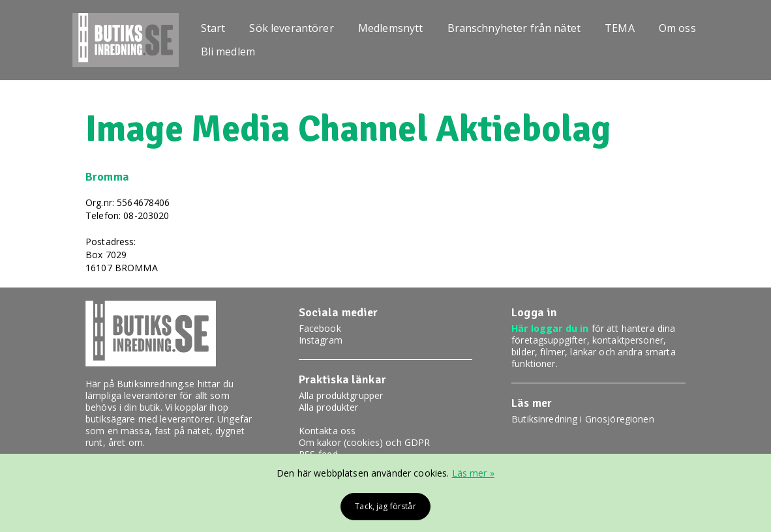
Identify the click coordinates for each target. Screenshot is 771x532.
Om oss (677, 28)
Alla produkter (329, 407)
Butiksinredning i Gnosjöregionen (582, 419)
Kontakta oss (327, 431)
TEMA (620, 28)
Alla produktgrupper (341, 395)
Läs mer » (473, 473)
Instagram (321, 340)
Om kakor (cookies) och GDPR (365, 442)
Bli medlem (228, 52)
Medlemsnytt (391, 28)
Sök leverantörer (291, 28)
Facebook (320, 328)
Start (213, 28)
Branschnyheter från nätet (514, 28)
